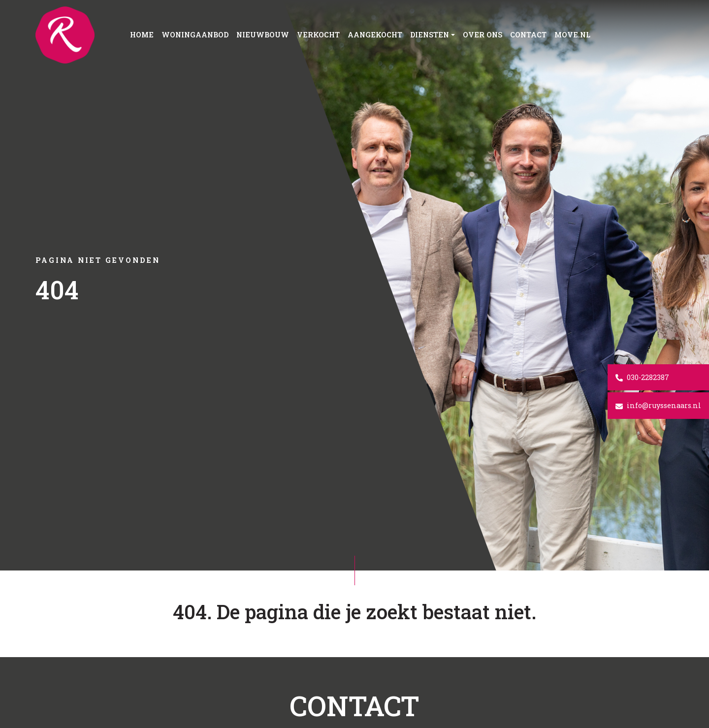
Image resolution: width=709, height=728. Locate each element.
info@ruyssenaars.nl (658, 405)
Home (142, 35)
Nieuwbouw (263, 35)
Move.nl (572, 35)
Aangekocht (375, 35)
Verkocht (318, 35)
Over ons (483, 35)
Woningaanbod (195, 35)
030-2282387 (642, 377)
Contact (528, 35)
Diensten (430, 35)
